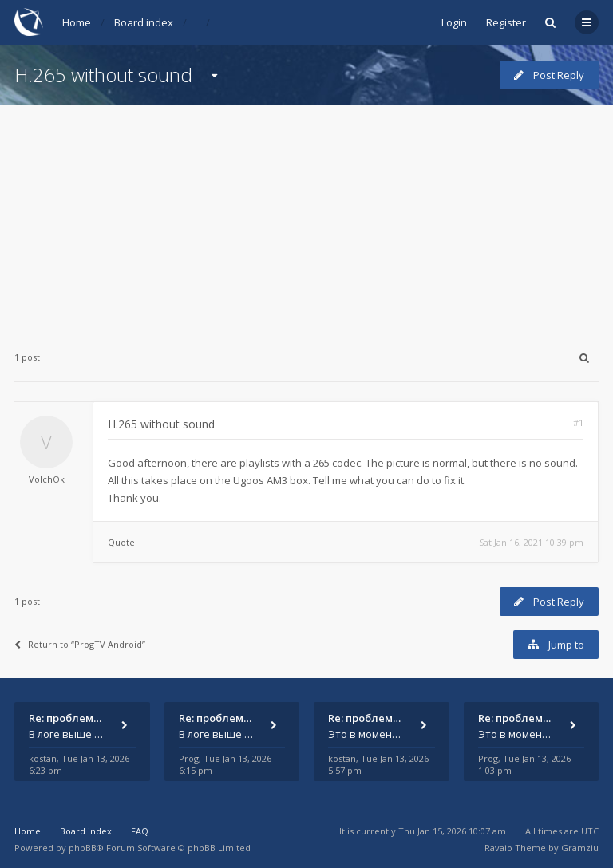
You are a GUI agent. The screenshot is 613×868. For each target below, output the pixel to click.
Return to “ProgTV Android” (80, 644)
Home (77, 22)
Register (506, 22)
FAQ (140, 831)
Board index (144, 22)
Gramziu (580, 848)
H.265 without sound (103, 75)
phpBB (83, 848)
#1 (578, 422)
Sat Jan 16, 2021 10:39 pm (531, 542)
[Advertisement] (306, 217)
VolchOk (47, 479)
